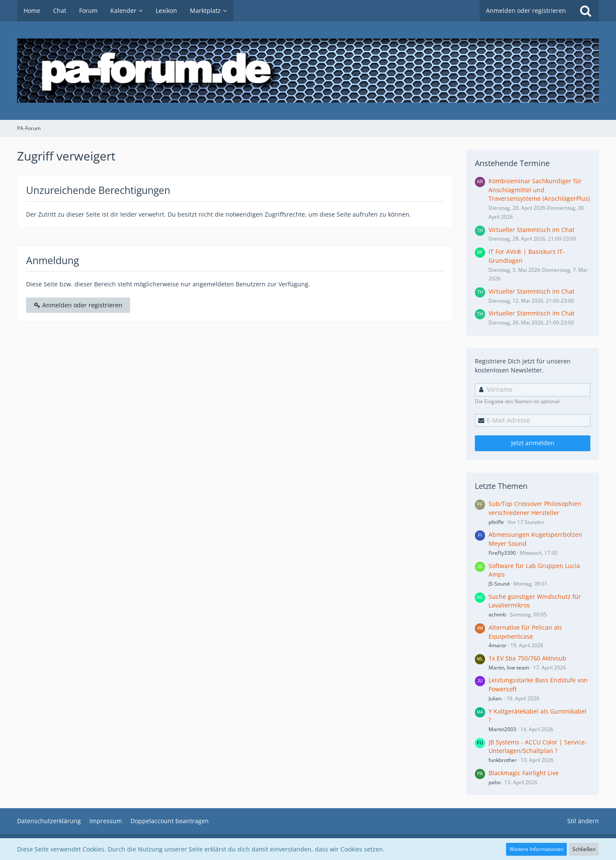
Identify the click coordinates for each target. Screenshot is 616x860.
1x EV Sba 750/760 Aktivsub (527, 658)
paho (495, 782)
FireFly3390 (502, 553)
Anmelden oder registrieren (526, 10)
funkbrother (503, 760)
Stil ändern (583, 821)
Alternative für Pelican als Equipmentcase (525, 632)
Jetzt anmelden (533, 443)
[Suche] (586, 11)
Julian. (496, 698)
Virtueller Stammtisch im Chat (532, 230)
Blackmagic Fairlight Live (524, 773)
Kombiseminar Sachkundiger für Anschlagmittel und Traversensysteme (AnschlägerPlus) (539, 190)
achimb (497, 614)
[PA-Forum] (308, 71)
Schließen (584, 849)
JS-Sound (499, 584)
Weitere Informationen (536, 849)
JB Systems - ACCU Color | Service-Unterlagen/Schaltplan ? (538, 747)
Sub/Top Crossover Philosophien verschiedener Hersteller (535, 508)
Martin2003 (502, 729)
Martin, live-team (509, 668)
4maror (498, 645)
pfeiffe (496, 522)
